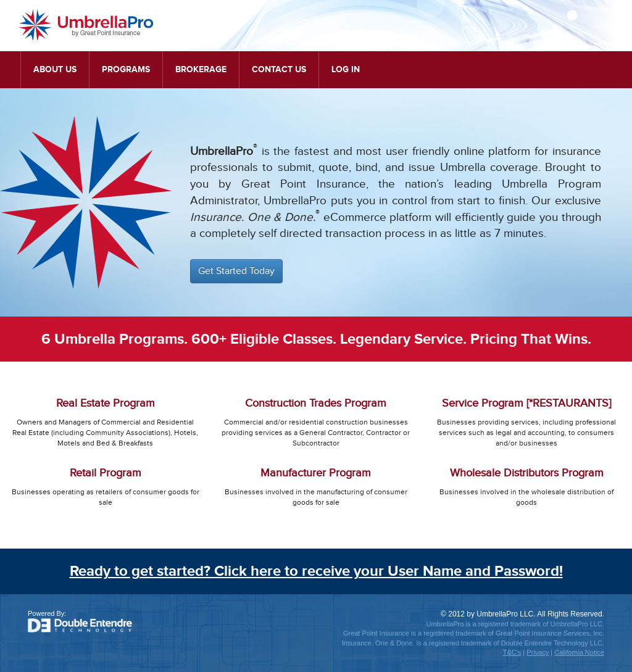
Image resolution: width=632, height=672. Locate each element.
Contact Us (279, 69)
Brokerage (201, 69)
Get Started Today (236, 271)
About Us (55, 69)
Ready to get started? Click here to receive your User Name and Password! (316, 571)
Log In (346, 69)
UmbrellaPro (86, 24)
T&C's (512, 652)
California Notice (579, 652)
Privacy (538, 652)
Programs (126, 69)
